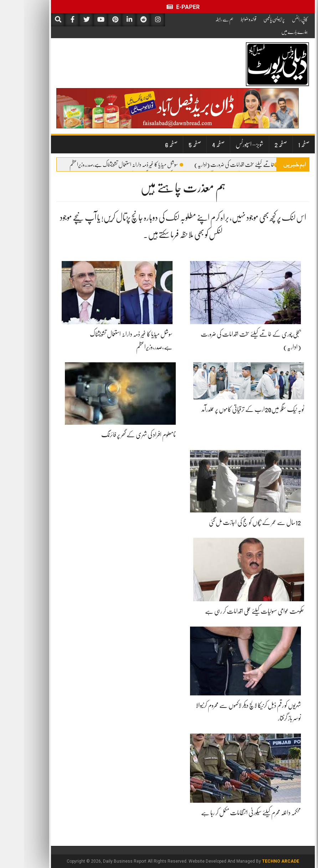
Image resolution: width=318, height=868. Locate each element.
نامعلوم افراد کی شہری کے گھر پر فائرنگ (115, 435)
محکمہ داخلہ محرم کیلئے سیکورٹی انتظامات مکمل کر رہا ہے (227, 813)
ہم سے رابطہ (201, 19)
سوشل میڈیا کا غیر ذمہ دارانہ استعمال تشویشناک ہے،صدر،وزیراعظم (102, 165)
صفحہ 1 (280, 144)
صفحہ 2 (257, 144)
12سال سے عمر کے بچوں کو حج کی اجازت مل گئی (231, 522)
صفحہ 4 (194, 144)
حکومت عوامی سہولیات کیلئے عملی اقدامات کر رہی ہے (231, 611)
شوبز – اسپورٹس (226, 144)
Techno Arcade (257, 861)
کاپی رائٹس (276, 19)
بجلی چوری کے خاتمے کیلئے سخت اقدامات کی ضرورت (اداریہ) (226, 165)
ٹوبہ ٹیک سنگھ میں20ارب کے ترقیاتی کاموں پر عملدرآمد (229, 409)
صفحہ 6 (147, 144)
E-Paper (159, 7)
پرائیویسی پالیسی (250, 19)
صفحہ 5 (171, 144)
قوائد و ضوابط (225, 19)
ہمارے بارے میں (271, 32)
